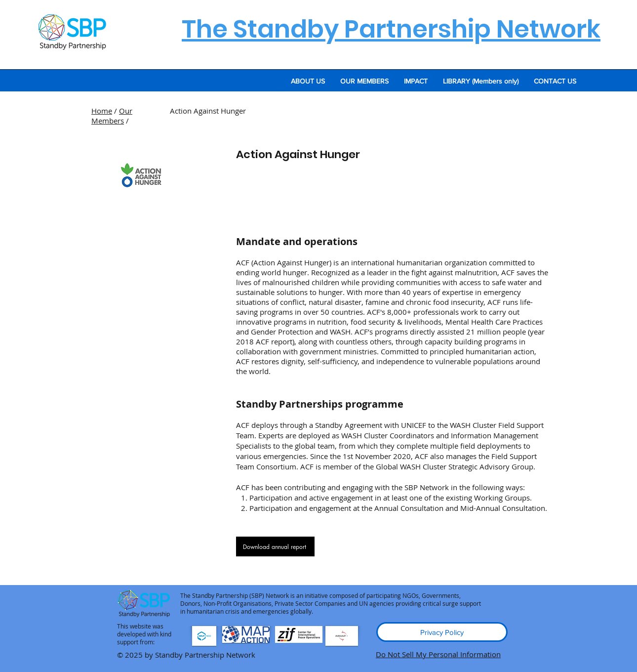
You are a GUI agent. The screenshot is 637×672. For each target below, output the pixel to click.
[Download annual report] (275, 546)
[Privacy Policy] (442, 632)
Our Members (112, 116)
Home (102, 111)
